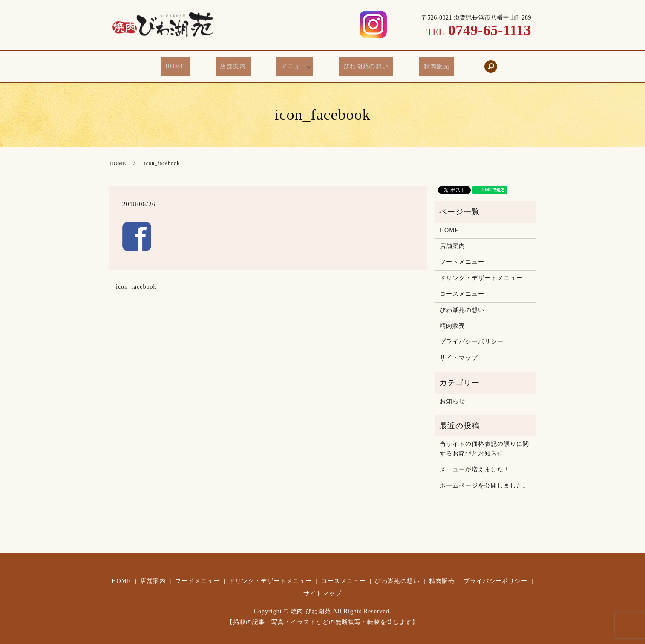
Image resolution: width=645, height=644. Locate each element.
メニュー (291, 64)
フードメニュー (462, 255)
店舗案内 (239, 64)
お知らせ (452, 394)
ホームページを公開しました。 (484, 479)
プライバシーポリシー (472, 335)
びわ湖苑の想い (360, 64)
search (472, 63)
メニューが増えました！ (475, 463)
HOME (190, 64)
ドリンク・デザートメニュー (481, 271)
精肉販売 (422, 64)
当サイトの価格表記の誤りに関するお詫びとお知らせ (484, 442)
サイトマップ (459, 351)
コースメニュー (462, 287)
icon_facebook (136, 280)
